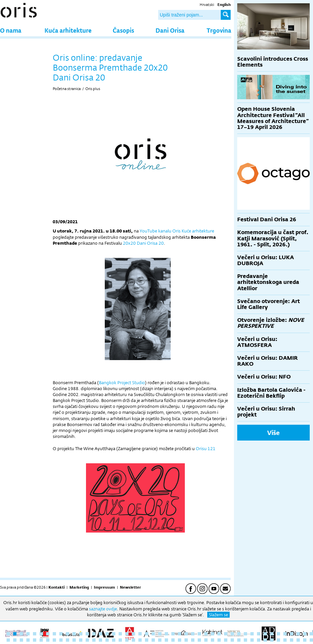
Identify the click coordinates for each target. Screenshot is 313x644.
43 (285, 634)
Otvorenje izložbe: (271, 323)
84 (245, 640)
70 (153, 640)
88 (272, 640)
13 (87, 634)
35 (232, 634)
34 (226, 634)
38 (252, 634)
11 (74, 634)
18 (120, 634)
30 (199, 634)
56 (61, 640)
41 (272, 634)
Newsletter (130, 587)
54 (48, 640)
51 (28, 640)
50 (21, 640)
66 (127, 640)
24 (160, 634)
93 (305, 640)
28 (186, 634)
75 (186, 640)
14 (94, 634)
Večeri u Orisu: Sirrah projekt (266, 412)
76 (193, 640)
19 (127, 634)
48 (8, 640)
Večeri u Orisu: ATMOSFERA (257, 342)
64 (114, 640)
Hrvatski (207, 5)
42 (278, 634)
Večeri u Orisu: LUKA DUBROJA (266, 260)
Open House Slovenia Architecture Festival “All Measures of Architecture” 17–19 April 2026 (273, 118)
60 (87, 640)
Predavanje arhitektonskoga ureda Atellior (268, 282)
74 (180, 640)
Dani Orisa (170, 30)
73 (173, 640)
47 (311, 634)
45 (298, 634)
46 (305, 634)
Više (273, 433)
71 (160, 640)
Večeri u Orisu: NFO (264, 377)
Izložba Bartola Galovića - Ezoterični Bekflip (271, 393)
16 (107, 634)
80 (219, 640)
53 (41, 640)
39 (259, 634)
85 (252, 640)
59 (81, 640)
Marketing (79, 587)
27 (180, 634)
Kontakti (57, 587)
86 (259, 640)
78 (206, 640)
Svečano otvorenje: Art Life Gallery (269, 304)
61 (94, 640)
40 (265, 634)
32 (213, 634)
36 (239, 634)
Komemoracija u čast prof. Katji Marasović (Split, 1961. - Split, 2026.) (273, 238)
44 (292, 634)
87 (265, 640)
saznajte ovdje (103, 609)
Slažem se (218, 615)
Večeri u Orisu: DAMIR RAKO (268, 361)
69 (147, 640)
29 (193, 634)
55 (54, 640)
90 (285, 640)
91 (292, 640)
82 (232, 640)
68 (140, 640)
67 (133, 640)
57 (68, 640)
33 (219, 634)
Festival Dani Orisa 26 (267, 219)
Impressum (104, 587)
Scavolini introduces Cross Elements (273, 62)
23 (153, 634)
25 (166, 634)
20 (133, 634)
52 (35, 640)
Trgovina (219, 30)
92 (298, 640)
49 (15, 640)
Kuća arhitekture (68, 30)
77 (199, 640)
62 (100, 640)
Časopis (123, 30)
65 (120, 640)
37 (245, 634)
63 (107, 640)
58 (74, 640)
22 (147, 634)
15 (100, 634)
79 (213, 640)
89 (278, 640)
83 (239, 640)
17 (114, 634)
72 (166, 640)
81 (226, 640)
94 (311, 640)
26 (173, 634)
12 (81, 634)
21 (140, 634)
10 (68, 634)
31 (206, 634)
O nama (11, 30)
